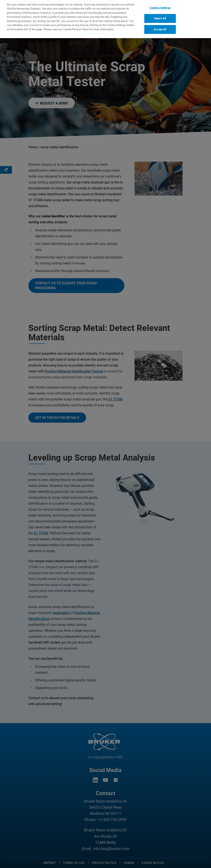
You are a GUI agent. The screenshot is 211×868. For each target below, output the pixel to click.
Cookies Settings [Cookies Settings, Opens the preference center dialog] (160, 6)
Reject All (160, 16)
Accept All (160, 27)
